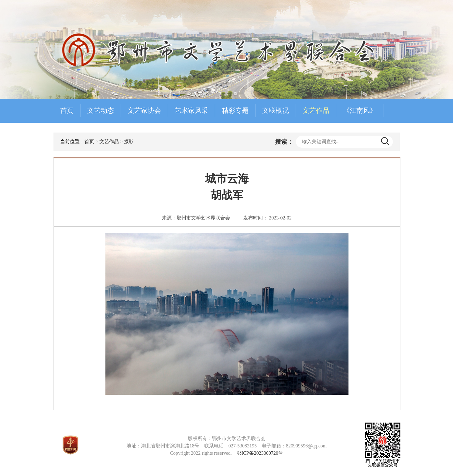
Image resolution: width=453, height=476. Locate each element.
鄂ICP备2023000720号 (260, 453)
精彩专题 (235, 110)
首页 (67, 110)
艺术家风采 (191, 110)
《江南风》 (360, 110)
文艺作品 (316, 110)
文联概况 (276, 110)
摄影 (129, 141)
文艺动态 (101, 110)
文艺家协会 (144, 110)
